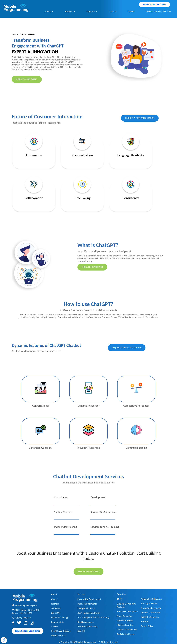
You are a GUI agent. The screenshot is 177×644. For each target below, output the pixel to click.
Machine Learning (125, 625)
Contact (131, 12)
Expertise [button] (92, 12)
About (54, 599)
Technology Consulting (87, 626)
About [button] (49, 12)
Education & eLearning (151, 608)
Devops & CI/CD (58, 636)
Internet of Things (125, 621)
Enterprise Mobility (86, 608)
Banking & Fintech (149, 603)
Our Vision (56, 608)
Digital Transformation (87, 604)
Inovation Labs (58, 622)
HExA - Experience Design (89, 613)
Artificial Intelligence (126, 634)
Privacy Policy (147, 626)
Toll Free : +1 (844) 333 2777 (158, 12)
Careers (113, 12)
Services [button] (70, 12)
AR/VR (120, 599)
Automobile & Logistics (151, 599)
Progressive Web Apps (127, 630)
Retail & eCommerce (150, 617)
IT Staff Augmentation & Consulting (93, 617)
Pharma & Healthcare (151, 613)
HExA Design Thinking (61, 631)
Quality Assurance (86, 622)
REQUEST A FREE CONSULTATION (140, 118)
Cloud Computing (125, 616)
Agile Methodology (60, 617)
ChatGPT (81, 631)
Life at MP (56, 613)
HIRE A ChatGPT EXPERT (27, 79)
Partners (55, 604)
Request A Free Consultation (154, 4)
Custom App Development (89, 599)
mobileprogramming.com (26, 605)
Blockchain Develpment (127, 611)
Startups (145, 622)
